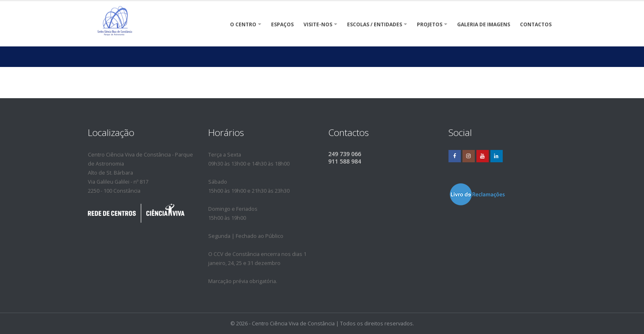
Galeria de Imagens (484, 24)
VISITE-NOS (318, 24)
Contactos (536, 24)
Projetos (430, 24)
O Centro (243, 24)
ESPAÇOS (282, 24)
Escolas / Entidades (375, 24)
